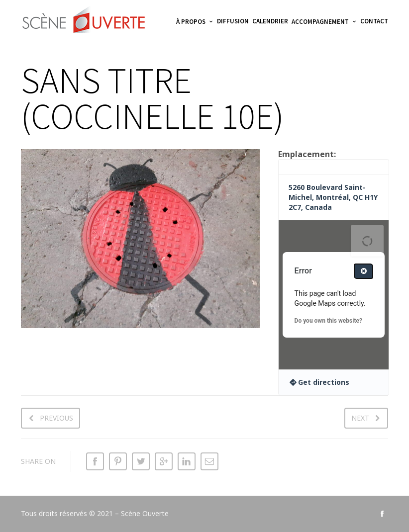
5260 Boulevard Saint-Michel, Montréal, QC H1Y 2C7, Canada (333, 197)
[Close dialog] (363, 271)
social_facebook (382, 514)
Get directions (324, 382)
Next (360, 418)
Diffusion (233, 21)
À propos (191, 22)
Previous (56, 418)
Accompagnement (320, 22)
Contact (374, 21)
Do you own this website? (328, 321)
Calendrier (270, 21)
